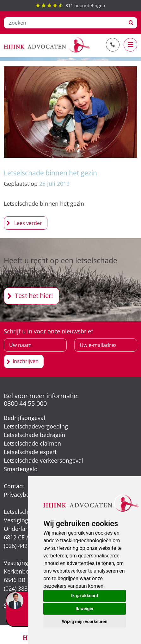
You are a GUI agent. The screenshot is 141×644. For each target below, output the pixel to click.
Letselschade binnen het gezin (50, 173)
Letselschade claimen (32, 443)
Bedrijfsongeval (25, 418)
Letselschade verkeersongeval (43, 460)
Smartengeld (21, 469)
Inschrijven (26, 361)
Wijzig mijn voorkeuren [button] (85, 622)
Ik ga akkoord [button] (85, 596)
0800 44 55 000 (25, 403)
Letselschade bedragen (34, 435)
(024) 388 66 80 (24, 588)
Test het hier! (34, 296)
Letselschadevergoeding (36, 426)
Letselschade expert (30, 452)
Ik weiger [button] (85, 609)
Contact (14, 486)
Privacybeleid (21, 495)
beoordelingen (70, 6)
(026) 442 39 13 (24, 546)
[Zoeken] (64, 23)
